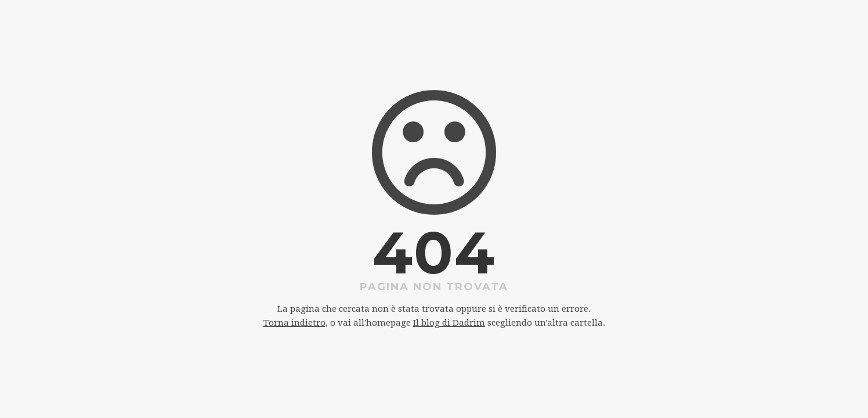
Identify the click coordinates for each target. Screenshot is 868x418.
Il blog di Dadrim (449, 323)
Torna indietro (294, 323)
